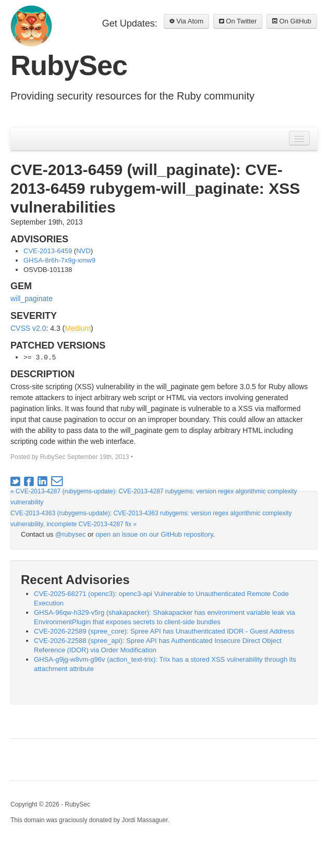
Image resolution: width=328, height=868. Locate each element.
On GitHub (292, 21)
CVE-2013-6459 (48, 251)
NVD (83, 251)
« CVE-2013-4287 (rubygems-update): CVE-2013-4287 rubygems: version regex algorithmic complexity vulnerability (154, 497)
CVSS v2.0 (28, 328)
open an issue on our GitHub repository (154, 534)
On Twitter (238, 21)
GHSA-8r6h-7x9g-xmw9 (59, 260)
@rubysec (71, 534)
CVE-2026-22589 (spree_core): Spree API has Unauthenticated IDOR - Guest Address (164, 631)
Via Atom (186, 21)
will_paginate (32, 299)
